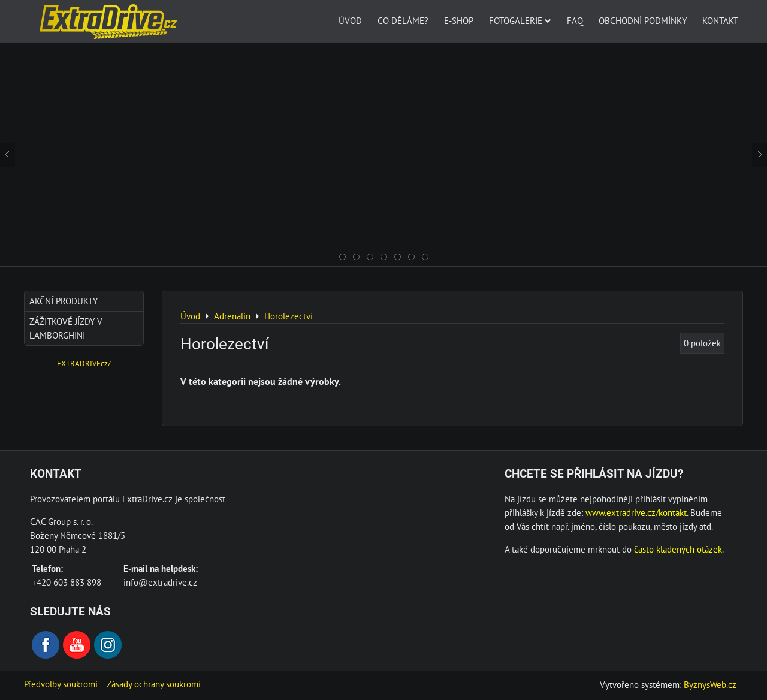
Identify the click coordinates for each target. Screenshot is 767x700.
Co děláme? (403, 20)
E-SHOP (459, 20)
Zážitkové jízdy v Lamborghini (66, 328)
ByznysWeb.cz (710, 684)
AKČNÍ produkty (64, 301)
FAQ (575, 20)
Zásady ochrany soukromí (154, 684)
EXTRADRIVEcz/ (84, 363)
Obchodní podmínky (643, 20)
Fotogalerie (520, 20)
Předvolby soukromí (61, 684)
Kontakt (720, 20)
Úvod (350, 20)
